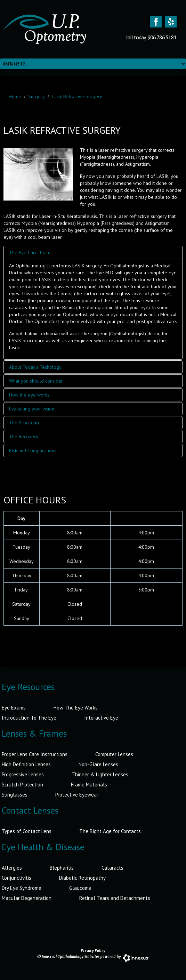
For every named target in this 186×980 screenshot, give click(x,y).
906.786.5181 (162, 37)
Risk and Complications (33, 450)
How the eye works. (30, 395)
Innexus (48, 957)
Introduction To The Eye (29, 718)
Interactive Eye (101, 718)
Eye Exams (14, 708)
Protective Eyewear (77, 795)
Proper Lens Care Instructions (35, 754)
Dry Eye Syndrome (22, 888)
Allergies (12, 868)
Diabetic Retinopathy (82, 878)
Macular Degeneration (27, 898)
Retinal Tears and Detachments (115, 898)
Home (15, 96)
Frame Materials (89, 785)
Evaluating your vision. (32, 409)
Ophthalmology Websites (78, 957)
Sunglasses (15, 795)
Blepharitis (62, 868)
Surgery (37, 96)
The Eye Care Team (30, 252)
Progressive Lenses (23, 774)
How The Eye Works (76, 708)
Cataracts (112, 868)
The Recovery (24, 437)
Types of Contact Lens (27, 831)
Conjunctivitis (17, 878)
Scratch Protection (22, 785)
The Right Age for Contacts (110, 831)
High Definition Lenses (26, 764)
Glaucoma (80, 888)
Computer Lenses (114, 754)
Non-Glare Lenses (98, 764)
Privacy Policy (93, 951)
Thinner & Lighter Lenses (100, 774)
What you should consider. (36, 381)
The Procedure (25, 423)
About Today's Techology (35, 367)
